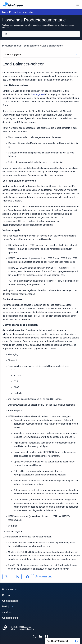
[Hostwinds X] (34, 637)
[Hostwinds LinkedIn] (40, 637)
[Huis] (13, 5)
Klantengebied (38, 94)
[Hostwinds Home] (5, 628)
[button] (63, 640)
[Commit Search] (6, 34)
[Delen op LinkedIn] (17, 577)
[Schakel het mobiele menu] (78, 5)
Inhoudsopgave (41, 54)
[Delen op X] (7, 577)
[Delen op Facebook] (27, 577)
